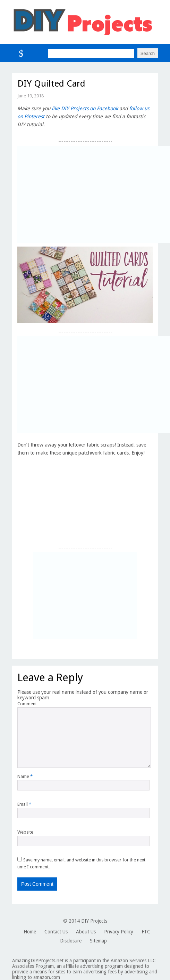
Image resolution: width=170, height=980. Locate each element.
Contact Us (56, 932)
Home (30, 932)
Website (25, 832)
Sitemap (98, 941)
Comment (27, 704)
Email (24, 804)
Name (25, 776)
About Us (86, 932)
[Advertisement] (94, 194)
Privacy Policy (119, 932)
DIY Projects (94, 921)
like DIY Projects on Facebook (85, 109)
